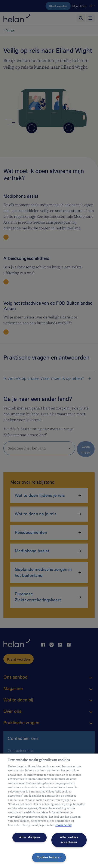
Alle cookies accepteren (69, 840)
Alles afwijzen (30, 837)
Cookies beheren (49, 857)
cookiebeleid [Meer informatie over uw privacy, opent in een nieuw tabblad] (63, 825)
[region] (49, 811)
